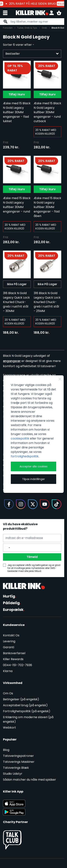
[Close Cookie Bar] (60, 379)
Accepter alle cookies (33, 466)
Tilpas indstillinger (33, 479)
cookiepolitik (20, 438)
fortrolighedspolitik (25, 456)
